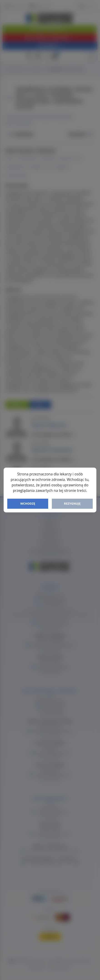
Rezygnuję (72, 503)
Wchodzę (28, 503)
